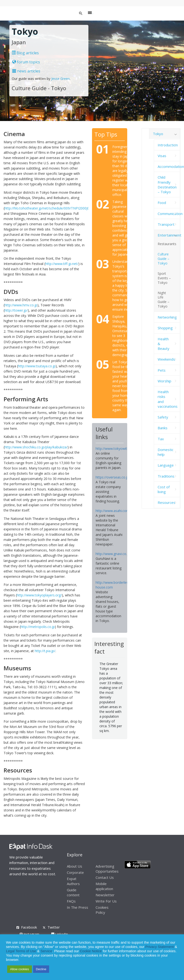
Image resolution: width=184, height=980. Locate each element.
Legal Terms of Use (21, 951)
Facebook (29, 927)
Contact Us (105, 877)
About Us (75, 866)
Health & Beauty (164, 344)
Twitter (54, 927)
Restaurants (167, 244)
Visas (162, 156)
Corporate (75, 872)
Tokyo (158, 134)
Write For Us (106, 901)
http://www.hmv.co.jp (21, 305)
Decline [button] (41, 969)
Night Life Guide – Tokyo (164, 300)
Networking (167, 317)
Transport (166, 224)
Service (46, 951)
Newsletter (105, 895)
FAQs (71, 901)
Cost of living (164, 489)
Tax (161, 439)
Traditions (166, 476)
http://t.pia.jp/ (45, 651)
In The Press (78, 907)
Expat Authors (73, 881)
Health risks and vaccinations (168, 399)
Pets (162, 370)
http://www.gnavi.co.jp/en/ (116, 554)
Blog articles (25, 53)
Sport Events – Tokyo (164, 278)
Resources (167, 502)
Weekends (166, 359)
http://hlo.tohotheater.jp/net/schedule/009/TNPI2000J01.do (50, 208)
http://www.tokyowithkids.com (119, 449)
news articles (26, 71)
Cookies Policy (102, 910)
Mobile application (104, 886)
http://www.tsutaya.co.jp (37, 366)
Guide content (73, 892)
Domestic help (166, 452)
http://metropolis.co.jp (38, 627)
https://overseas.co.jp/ (113, 477)
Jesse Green (60, 79)
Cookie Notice (91, 951)
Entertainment (169, 235)
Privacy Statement (159, 947)
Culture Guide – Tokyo (164, 259)
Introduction (168, 145)
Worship (164, 381)
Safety (163, 417)
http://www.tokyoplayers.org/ (39, 595)
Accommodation (169, 166)
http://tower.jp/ (16, 310)
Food (162, 203)
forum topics (26, 62)
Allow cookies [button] (20, 969)
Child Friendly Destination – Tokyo (167, 184)
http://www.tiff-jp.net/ (62, 264)
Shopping (165, 328)
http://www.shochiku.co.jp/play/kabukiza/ (36, 447)
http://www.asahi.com (112, 511)
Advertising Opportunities (107, 869)
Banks (163, 428)
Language (166, 465)
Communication (169, 214)
